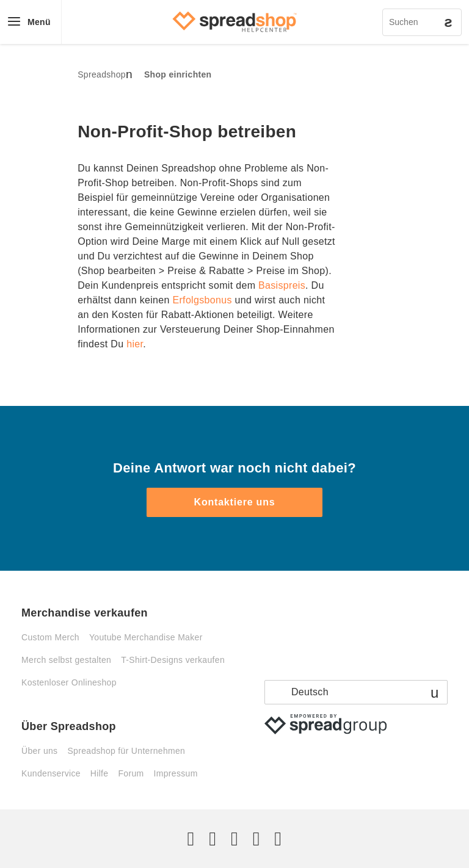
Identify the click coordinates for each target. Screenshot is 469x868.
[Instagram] (234, 839)
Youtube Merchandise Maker (146, 637)
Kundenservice (51, 773)
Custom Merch (50, 637)
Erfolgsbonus (202, 300)
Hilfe (100, 773)
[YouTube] (278, 839)
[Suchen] (422, 22)
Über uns (39, 751)
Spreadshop (102, 74)
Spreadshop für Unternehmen (126, 751)
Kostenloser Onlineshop (69, 682)
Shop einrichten (178, 74)
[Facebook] (213, 839)
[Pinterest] (256, 839)
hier (135, 344)
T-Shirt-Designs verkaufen (173, 660)
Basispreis (282, 285)
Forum (131, 773)
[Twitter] (191, 839)
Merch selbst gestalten (66, 660)
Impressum (176, 773)
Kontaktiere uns (235, 502)
